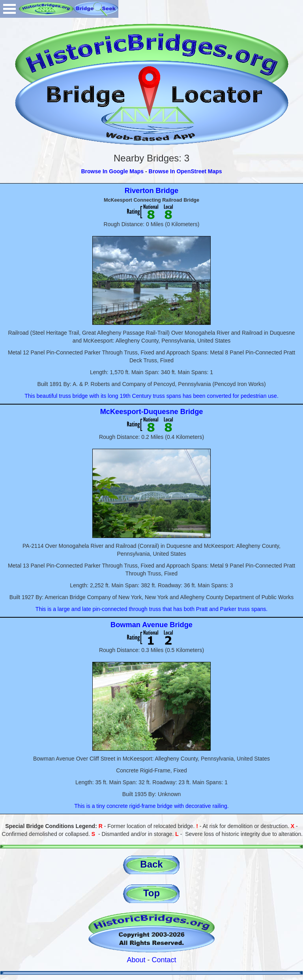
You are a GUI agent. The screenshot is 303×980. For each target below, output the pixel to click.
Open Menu (9, 9)
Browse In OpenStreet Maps (185, 171)
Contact (164, 960)
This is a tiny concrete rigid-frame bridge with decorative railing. (151, 806)
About (136, 960)
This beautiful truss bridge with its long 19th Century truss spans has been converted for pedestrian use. (151, 396)
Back (151, 864)
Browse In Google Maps (112, 171)
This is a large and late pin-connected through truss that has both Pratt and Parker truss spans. (151, 609)
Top (151, 893)
